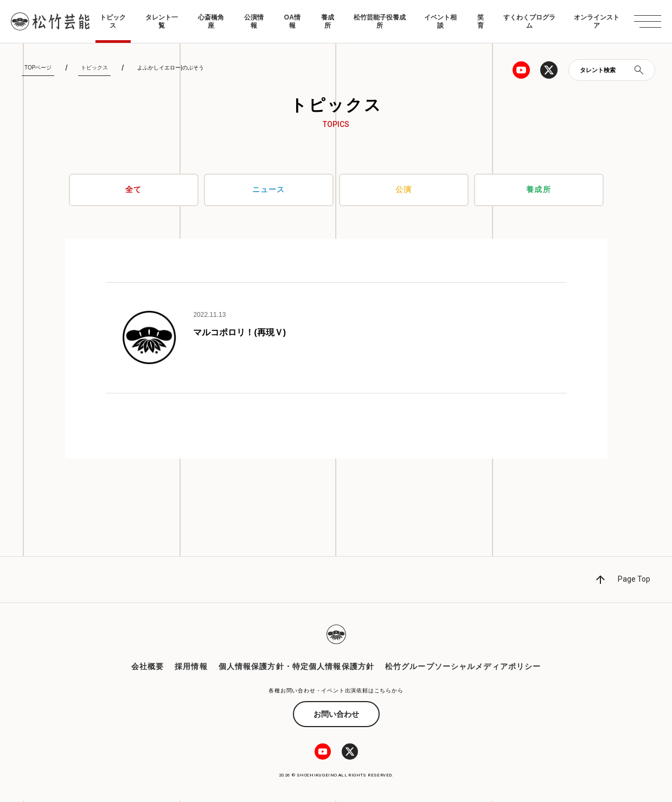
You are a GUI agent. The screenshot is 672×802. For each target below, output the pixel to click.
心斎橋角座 (211, 21)
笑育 (481, 21)
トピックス (113, 21)
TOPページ (38, 68)
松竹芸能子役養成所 (380, 21)
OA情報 (292, 21)
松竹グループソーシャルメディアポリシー (463, 667)
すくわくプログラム (529, 21)
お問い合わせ (336, 715)
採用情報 (191, 667)
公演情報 (254, 21)
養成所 (328, 21)
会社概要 (148, 667)
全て (133, 190)
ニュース (268, 190)
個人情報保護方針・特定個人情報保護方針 (296, 667)
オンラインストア (597, 21)
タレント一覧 (162, 21)
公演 (404, 190)
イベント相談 (440, 21)
